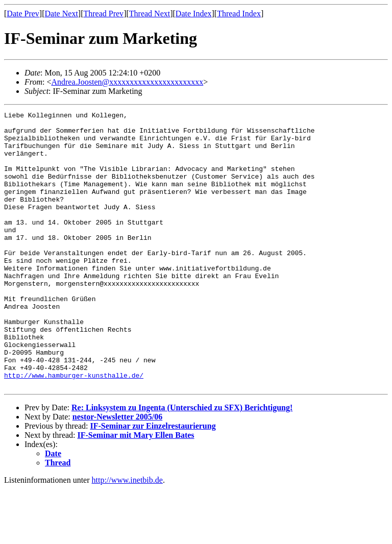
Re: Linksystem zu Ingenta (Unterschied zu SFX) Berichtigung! (182, 463)
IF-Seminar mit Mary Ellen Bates (136, 490)
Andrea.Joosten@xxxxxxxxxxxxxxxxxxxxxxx (127, 82)
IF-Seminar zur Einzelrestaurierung (153, 481)
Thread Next (150, 14)
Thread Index (239, 14)
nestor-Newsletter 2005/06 (117, 472)
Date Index (194, 14)
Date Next (62, 14)
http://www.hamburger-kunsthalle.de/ (74, 429)
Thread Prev (103, 14)
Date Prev (23, 14)
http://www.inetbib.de (127, 535)
